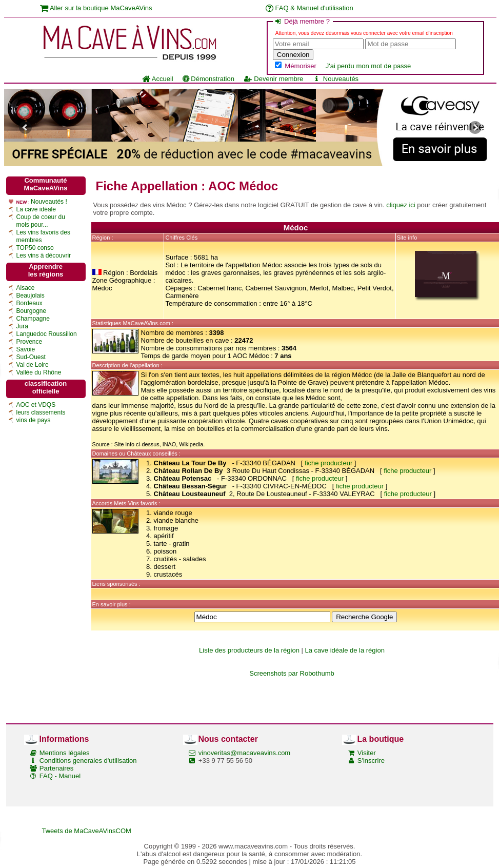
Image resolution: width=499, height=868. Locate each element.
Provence (29, 342)
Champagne (33, 319)
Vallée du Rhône (39, 372)
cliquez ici (401, 205)
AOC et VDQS (36, 405)
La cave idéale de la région (345, 650)
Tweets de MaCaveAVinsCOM (87, 831)
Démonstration (208, 79)
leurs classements (41, 412)
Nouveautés (335, 79)
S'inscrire (371, 761)
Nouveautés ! (49, 202)
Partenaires (56, 768)
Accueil (158, 79)
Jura (22, 326)
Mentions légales (65, 753)
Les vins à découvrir (44, 255)
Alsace (26, 288)
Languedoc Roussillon (47, 334)
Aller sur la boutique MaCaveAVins (96, 8)
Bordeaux (29, 303)
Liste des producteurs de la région (249, 650)
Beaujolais (31, 295)
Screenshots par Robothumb (292, 673)
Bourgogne (32, 311)
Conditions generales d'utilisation (88, 761)
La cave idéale (36, 209)
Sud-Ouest (31, 357)
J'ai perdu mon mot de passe (368, 66)
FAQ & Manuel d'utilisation (310, 8)
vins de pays (34, 420)
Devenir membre (273, 79)
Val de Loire (33, 365)
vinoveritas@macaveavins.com (244, 753)
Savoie (26, 349)
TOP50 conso (35, 248)
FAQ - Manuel (60, 776)
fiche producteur (328, 463)
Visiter (367, 753)
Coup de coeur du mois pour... (41, 221)
